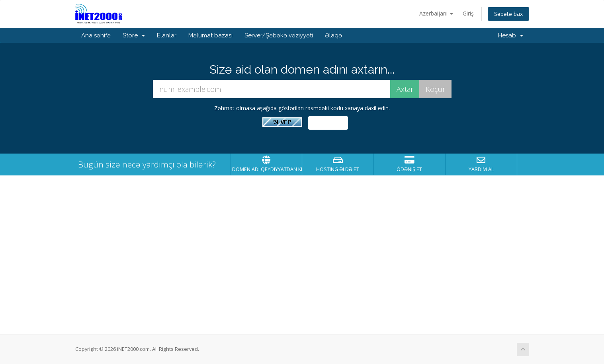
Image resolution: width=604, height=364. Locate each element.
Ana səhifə (96, 35)
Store (134, 35)
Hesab (511, 35)
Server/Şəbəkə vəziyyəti (279, 35)
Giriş (468, 13)
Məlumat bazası (210, 35)
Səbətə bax (508, 14)
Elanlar (167, 35)
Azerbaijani (436, 13)
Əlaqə (333, 35)
